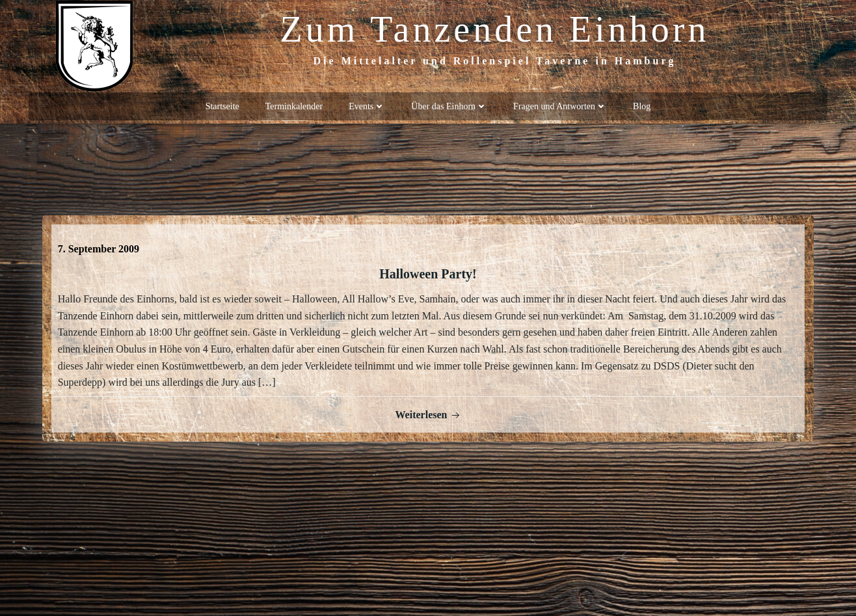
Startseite (222, 104)
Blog (642, 104)
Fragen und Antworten (560, 104)
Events (367, 104)
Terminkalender (294, 104)
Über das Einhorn (449, 104)
